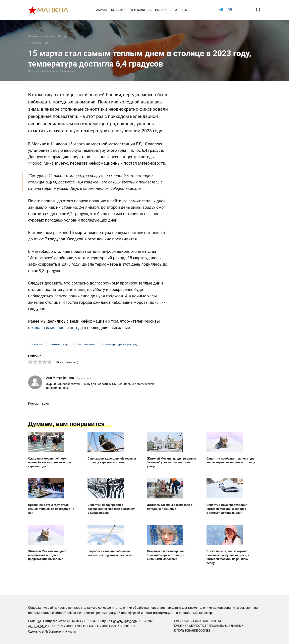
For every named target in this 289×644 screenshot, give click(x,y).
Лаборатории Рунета (60, 631)
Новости (117, 10)
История (162, 10)
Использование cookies (192, 630)
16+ (39, 621)
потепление (87, 344)
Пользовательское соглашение (198, 621)
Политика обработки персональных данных (208, 626)
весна (38, 344)
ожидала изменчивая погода (55, 328)
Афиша (102, 10)
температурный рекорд (121, 344)
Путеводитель (141, 10)
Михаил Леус (60, 344)
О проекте (183, 10)
